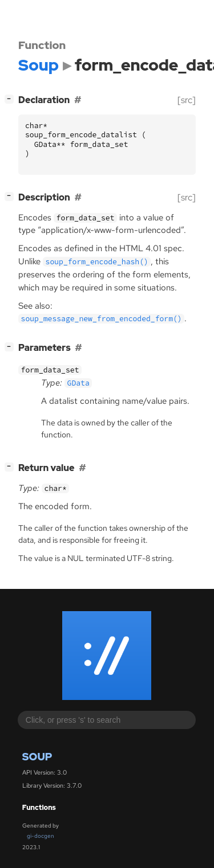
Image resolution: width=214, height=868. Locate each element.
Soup (37, 757)
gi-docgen (41, 836)
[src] (187, 100)
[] (11, 99)
